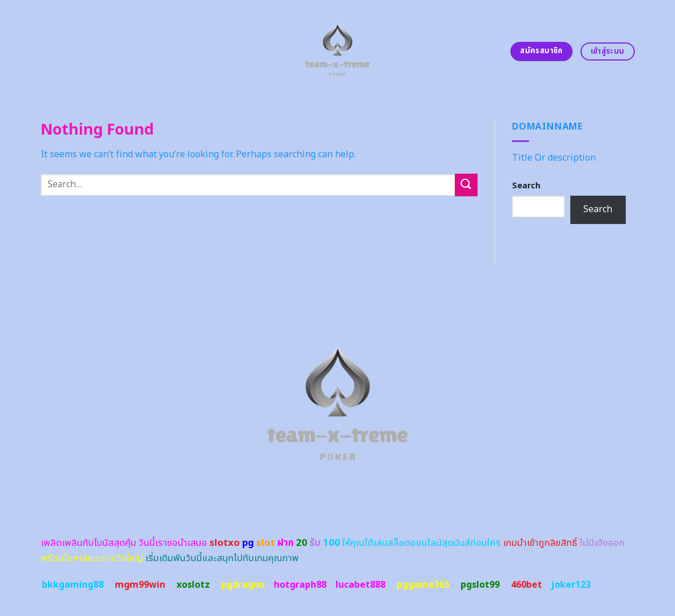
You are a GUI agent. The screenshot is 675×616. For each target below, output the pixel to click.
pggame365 (423, 585)
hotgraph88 (300, 585)
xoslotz (193, 585)
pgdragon (243, 585)
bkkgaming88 (73, 585)
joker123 (571, 585)
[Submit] (466, 185)
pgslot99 (480, 585)
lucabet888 (360, 585)
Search (526, 186)
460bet (526, 585)
